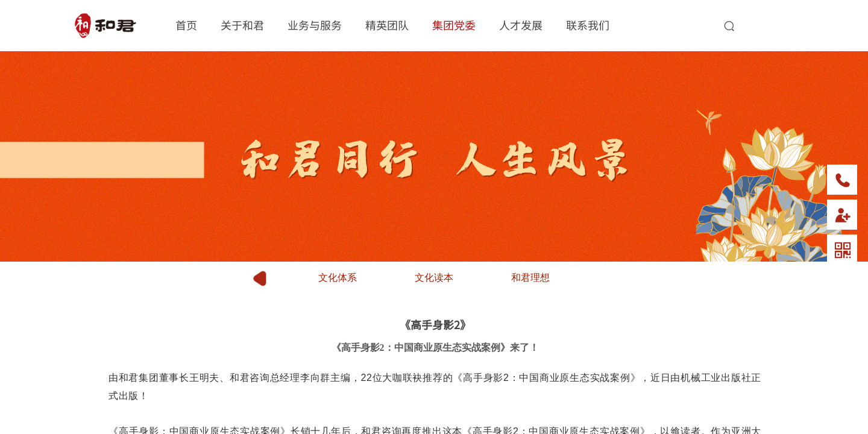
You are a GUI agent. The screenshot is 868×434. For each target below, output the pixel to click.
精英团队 (387, 25)
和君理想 (530, 278)
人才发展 (521, 25)
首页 (186, 25)
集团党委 (454, 25)
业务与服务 (315, 25)
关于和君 (242, 25)
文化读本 (434, 278)
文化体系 (338, 278)
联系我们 (588, 25)
